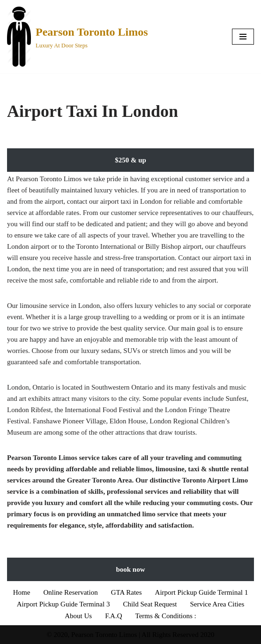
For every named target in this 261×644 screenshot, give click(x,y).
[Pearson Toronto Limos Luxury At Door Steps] (78, 37)
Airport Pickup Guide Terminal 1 (202, 592)
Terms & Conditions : (166, 616)
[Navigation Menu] (243, 37)
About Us (78, 616)
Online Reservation (70, 592)
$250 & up (130, 160)
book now (130, 569)
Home (22, 592)
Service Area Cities (217, 604)
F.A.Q (113, 616)
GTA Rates (127, 592)
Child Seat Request (150, 604)
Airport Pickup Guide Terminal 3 (63, 604)
